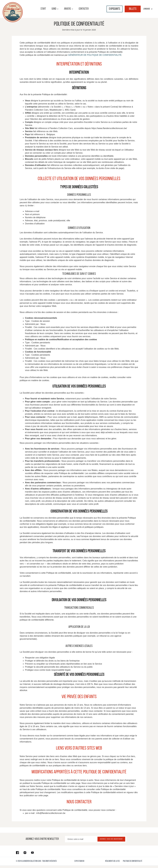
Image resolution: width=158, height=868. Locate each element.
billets (133, 9)
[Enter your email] (96, 839)
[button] (55, 9)
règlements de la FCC (112, 861)
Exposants (115, 9)
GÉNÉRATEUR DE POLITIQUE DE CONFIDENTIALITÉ (95, 55)
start (43, 9)
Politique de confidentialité (133, 861)
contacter (84, 9)
